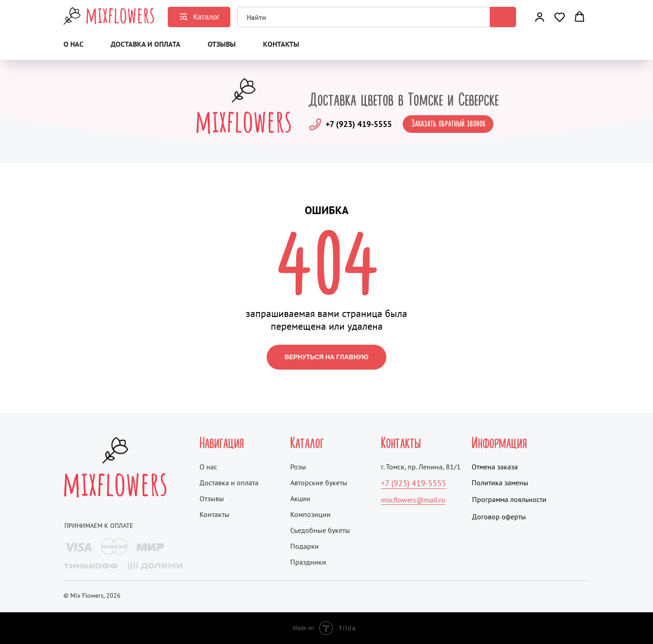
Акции (300, 498)
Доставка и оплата (146, 44)
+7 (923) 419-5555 (359, 124)
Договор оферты (499, 517)
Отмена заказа (495, 467)
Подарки (305, 546)
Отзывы (222, 44)
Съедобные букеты (320, 530)
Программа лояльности (509, 499)
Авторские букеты (319, 483)
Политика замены (500, 483)
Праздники (308, 562)
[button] (540, 17)
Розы (298, 467)
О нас (73, 44)
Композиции (310, 514)
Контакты (281, 44)
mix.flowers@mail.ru (413, 500)
